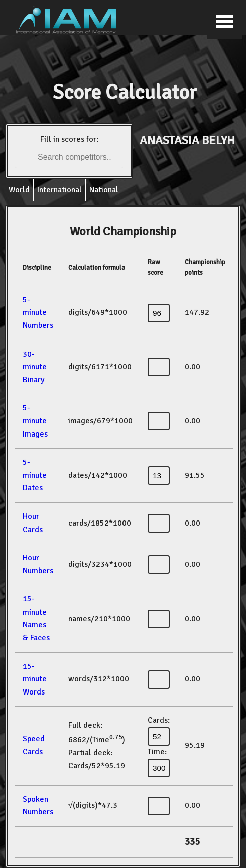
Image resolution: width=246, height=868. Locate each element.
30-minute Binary (35, 367)
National (104, 190)
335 (192, 842)
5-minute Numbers (38, 313)
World (19, 190)
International (59, 190)
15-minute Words (35, 679)
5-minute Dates (35, 475)
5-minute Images (35, 421)
